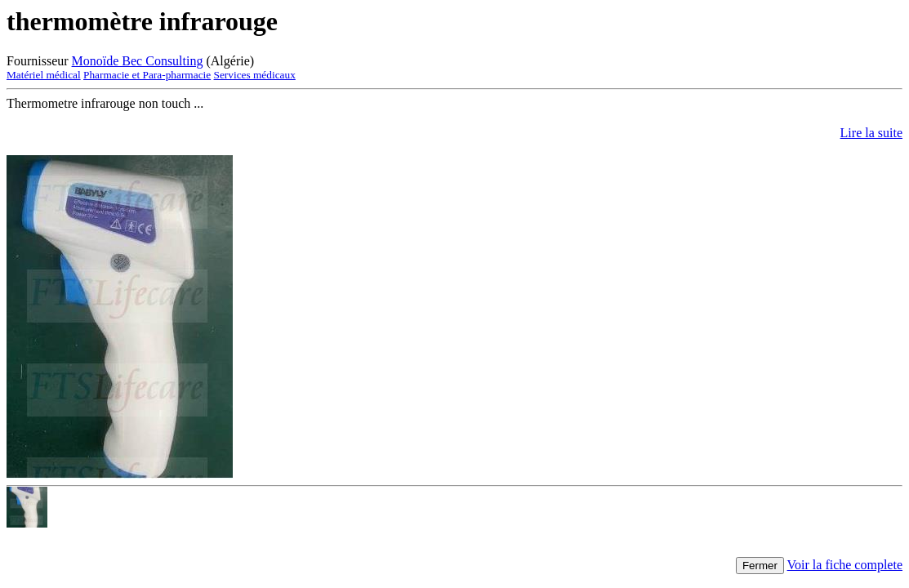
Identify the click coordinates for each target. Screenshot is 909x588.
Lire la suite (871, 133)
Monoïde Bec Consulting (138, 61)
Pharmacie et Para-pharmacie (147, 75)
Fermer (760, 566)
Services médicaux (255, 75)
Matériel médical (44, 75)
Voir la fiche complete (845, 565)
